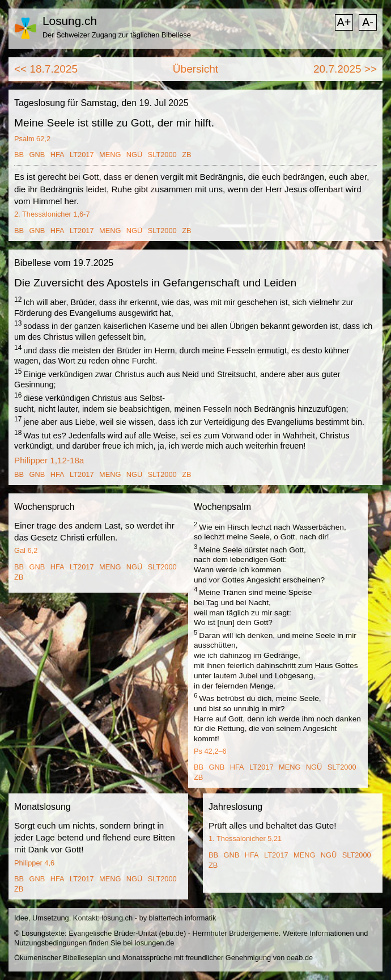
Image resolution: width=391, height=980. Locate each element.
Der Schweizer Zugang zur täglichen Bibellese (117, 35)
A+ (344, 22)
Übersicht (195, 69)
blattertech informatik (183, 918)
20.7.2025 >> (345, 69)
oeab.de (300, 958)
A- (368, 22)
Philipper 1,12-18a (49, 460)
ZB (186, 155)
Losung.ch (70, 21)
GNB (37, 155)
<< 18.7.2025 (46, 69)
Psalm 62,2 (32, 139)
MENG (110, 155)
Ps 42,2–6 (210, 751)
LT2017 (82, 155)
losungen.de (155, 943)
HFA (58, 155)
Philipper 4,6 (34, 863)
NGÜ (134, 155)
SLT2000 (162, 155)
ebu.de (173, 933)
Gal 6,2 (26, 550)
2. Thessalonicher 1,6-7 (52, 214)
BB (19, 155)
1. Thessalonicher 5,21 (245, 839)
